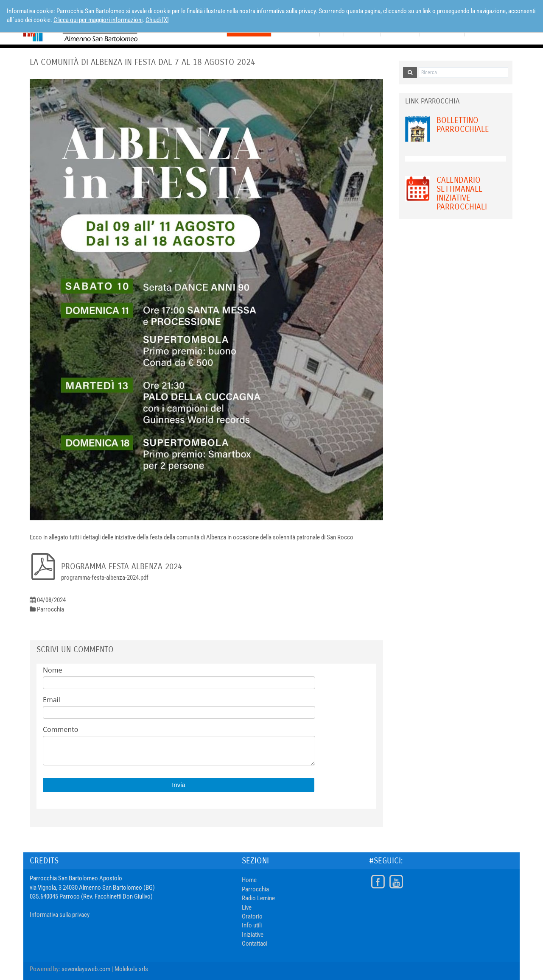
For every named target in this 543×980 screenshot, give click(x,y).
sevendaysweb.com (86, 969)
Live (247, 907)
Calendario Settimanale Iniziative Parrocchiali (462, 193)
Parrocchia (255, 889)
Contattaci (255, 944)
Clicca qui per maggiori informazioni (98, 20)
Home (249, 880)
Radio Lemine (258, 898)
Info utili (252, 925)
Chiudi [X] (157, 20)
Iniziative (253, 935)
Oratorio (252, 916)
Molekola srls (131, 969)
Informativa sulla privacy (60, 915)
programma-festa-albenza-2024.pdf (105, 578)
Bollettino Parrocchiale (463, 125)
